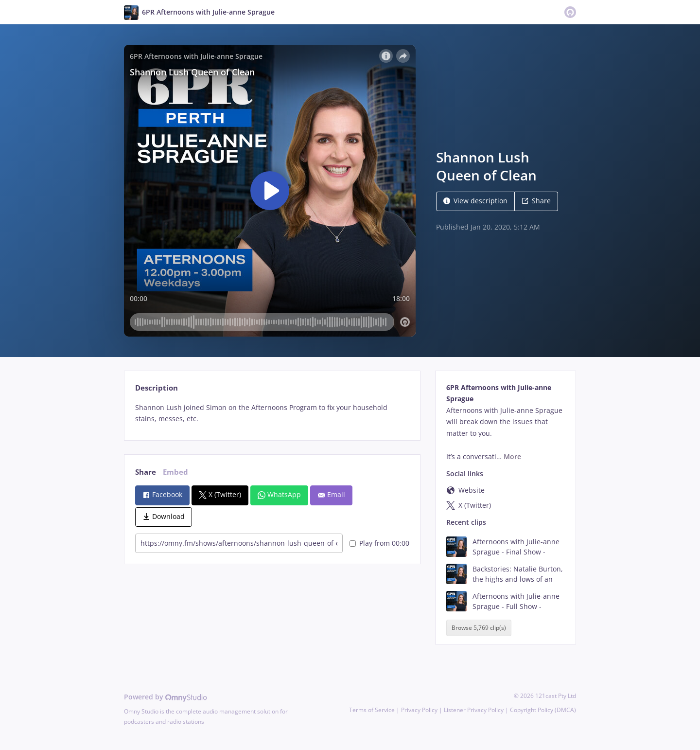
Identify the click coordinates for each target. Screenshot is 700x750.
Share (536, 201)
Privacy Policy (419, 710)
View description (475, 201)
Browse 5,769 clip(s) (479, 628)
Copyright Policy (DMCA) (543, 710)
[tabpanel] (272, 413)
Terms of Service (372, 710)
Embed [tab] (175, 472)
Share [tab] (146, 472)
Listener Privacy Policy (474, 710)
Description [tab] (157, 388)
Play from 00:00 (379, 543)
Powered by (166, 697)
